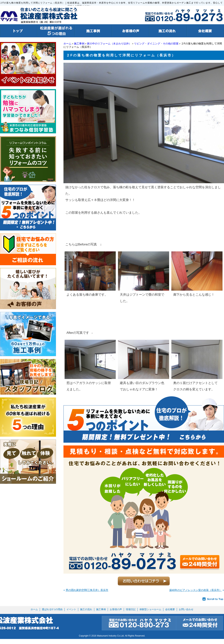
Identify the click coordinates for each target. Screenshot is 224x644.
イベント (71, 609)
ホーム (67, 44)
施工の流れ (86, 609)
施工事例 (79, 44)
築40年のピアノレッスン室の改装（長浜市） (196, 590)
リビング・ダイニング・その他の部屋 (156, 44)
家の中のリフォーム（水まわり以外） (109, 44)
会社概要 (170, 609)
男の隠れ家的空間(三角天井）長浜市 (87, 590)
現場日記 (131, 609)
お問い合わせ (186, 609)
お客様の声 (116, 609)
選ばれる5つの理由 (52, 609)
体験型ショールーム (150, 609)
